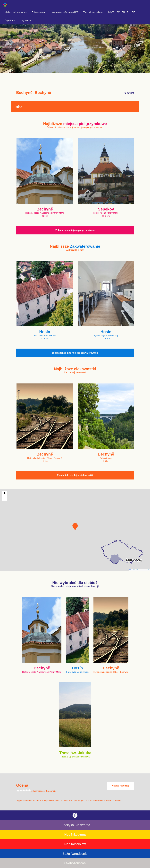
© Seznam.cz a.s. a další (142, 570)
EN (123, 12)
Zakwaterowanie (39, 12)
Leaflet (132, 570)
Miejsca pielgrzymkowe (16, 12)
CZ (118, 12)
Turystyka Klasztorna (75, 825)
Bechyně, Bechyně (34, 93)
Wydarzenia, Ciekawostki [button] (65, 12)
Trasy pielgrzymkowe (93, 12)
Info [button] (111, 12)
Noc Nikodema (75, 834)
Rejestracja (10, 20)
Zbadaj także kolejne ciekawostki (75, 475)
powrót (129, 93)
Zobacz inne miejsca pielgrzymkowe (75, 230)
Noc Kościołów (75, 844)
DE (133, 12)
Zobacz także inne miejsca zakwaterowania (75, 353)
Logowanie (26, 20)
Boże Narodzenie (75, 854)
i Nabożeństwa (75, 863)
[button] (75, 527)
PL (128, 12)
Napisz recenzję (120, 786)
